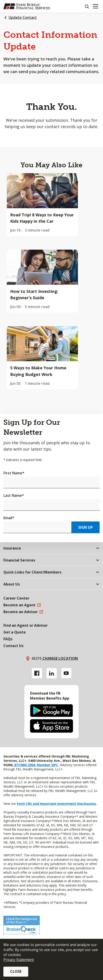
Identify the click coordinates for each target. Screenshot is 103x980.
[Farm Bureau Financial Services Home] (27, 6)
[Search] (87, 6)
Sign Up (85, 527)
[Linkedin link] (52, 673)
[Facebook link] (37, 673)
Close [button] (16, 971)
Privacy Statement (19, 960)
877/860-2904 (24, 765)
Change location (60, 658)
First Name (14, 473)
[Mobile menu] (95, 6)
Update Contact (23, 17)
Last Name (14, 495)
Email (9, 518)
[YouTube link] (66, 673)
